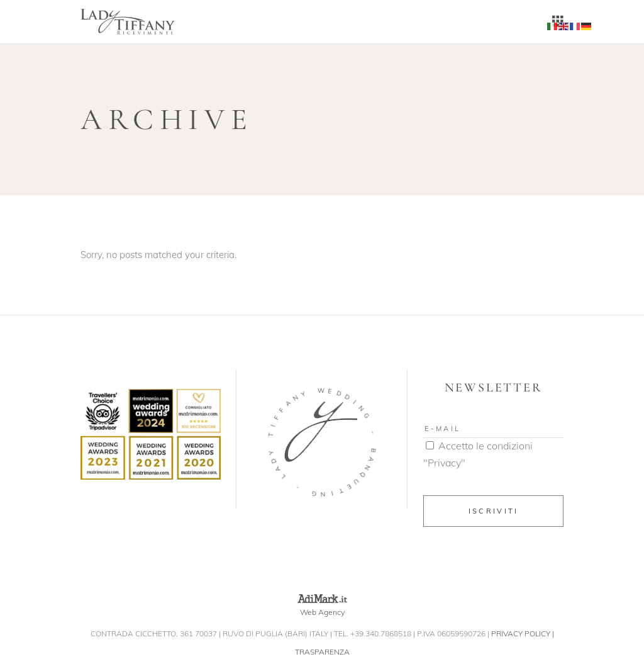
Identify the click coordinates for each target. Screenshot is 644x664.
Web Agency (322, 612)
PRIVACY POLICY (521, 633)
